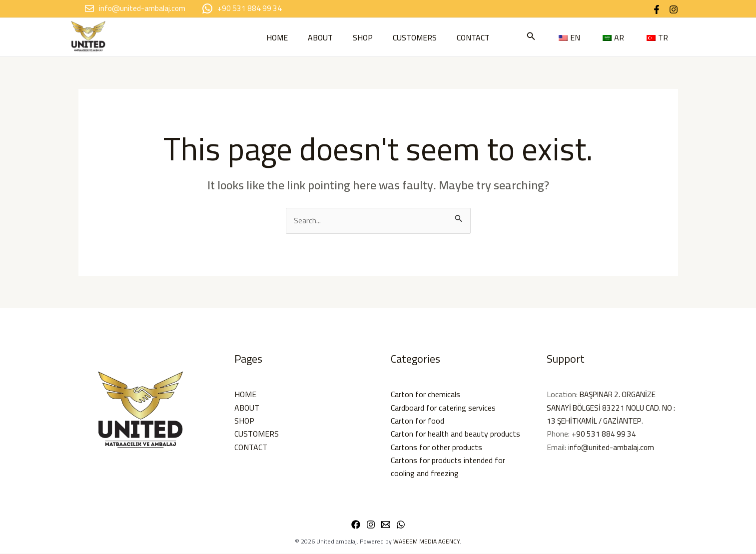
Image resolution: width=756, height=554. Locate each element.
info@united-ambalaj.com (612, 448)
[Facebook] (657, 9)
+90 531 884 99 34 (605, 434)
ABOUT (316, 37)
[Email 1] (386, 525)
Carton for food (417, 421)
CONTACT (481, 37)
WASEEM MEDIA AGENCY (426, 542)
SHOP (363, 37)
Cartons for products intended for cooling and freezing (448, 467)
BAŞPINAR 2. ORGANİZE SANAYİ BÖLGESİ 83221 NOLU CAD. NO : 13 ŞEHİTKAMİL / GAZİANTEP (608, 408)
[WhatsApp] (401, 525)
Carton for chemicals (425, 395)
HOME (269, 37)
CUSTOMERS (419, 37)
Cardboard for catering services (443, 408)
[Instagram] (674, 9)
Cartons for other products (436, 448)
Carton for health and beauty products (455, 434)
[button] (576, 37)
